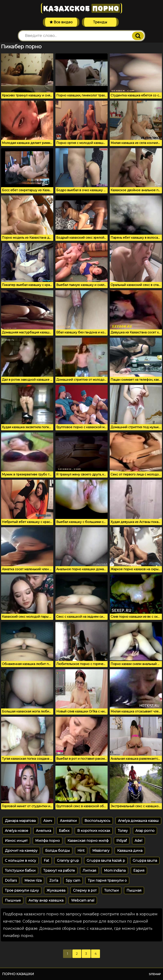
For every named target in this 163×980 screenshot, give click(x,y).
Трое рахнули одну (22, 890)
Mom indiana (115, 871)
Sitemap (155, 974)
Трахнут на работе (59, 871)
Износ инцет (16, 841)
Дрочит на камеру (21, 851)
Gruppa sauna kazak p (106, 861)
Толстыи (112, 890)
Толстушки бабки (20, 871)
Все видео (61, 22)
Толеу (123, 831)
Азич (48, 821)
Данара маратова (20, 821)
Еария (139, 871)
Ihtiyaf (122, 841)
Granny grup (68, 861)
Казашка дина (130, 851)
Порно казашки (18, 974)
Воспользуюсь (97, 821)
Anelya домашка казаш (138, 821)
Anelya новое (17, 831)
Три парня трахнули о (107, 880)
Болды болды (58, 851)
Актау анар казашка (46, 900)
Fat (46, 861)
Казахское (81, 8)
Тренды (100, 22)
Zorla (54, 880)
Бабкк (64, 831)
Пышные (13, 900)
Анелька (44, 831)
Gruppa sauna (145, 861)
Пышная (134, 890)
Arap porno (145, 831)
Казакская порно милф (88, 841)
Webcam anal (83, 900)
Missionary (101, 851)
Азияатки (68, 821)
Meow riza (33, 880)
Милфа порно (48, 841)
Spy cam (73, 880)
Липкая (89, 871)
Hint (81, 851)
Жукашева (56, 890)
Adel (138, 841)
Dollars (11, 880)
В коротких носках (94, 831)
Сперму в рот (85, 890)
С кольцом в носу (20, 861)
